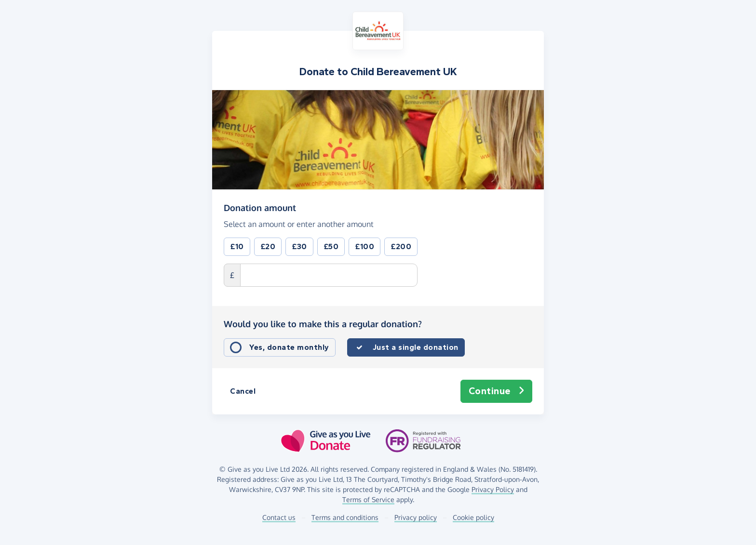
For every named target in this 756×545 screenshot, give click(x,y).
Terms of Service (368, 499)
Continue (497, 391)
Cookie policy (473, 517)
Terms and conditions (345, 517)
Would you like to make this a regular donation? (323, 324)
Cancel (243, 391)
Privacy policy (416, 517)
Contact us (279, 517)
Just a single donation (416, 347)
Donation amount (260, 207)
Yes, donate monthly (289, 347)
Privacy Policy (493, 489)
